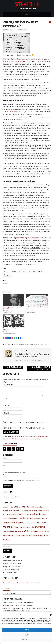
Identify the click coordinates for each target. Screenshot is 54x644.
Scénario (8, 344)
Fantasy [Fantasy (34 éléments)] (20, 510)
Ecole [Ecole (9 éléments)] (43, 507)
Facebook (33, 360)
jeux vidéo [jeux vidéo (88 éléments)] (19, 514)
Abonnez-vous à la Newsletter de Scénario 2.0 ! (16, 472)
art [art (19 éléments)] (11, 507)
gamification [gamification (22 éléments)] (33, 511)
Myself (36, 344)
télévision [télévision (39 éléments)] (38, 531)
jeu (26, 344)
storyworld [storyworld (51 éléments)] (7, 531)
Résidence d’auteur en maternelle (12, 561)
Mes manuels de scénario (13, 367)
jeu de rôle (30, 344)
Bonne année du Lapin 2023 (11, 569)
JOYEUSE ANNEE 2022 (10, 572)
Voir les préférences (27, 640)
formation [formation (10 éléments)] (26, 511)
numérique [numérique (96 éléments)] (15, 522)
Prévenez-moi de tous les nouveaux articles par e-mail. (23, 428)
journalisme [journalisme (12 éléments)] (28, 514)
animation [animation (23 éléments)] (6, 507)
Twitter (26, 360)
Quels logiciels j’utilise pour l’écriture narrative (41, 368)
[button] (51, 615)
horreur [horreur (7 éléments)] (47, 511)
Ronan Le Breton (22, 30)
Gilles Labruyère (7, 605)
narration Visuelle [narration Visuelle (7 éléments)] (38, 519)
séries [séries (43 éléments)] (15, 531)
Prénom (5, 458)
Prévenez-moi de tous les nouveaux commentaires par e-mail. (25, 423)
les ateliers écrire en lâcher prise (12, 564)
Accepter (27, 630)
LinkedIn (41, 360)
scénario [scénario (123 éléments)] (7, 527)
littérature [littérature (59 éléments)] (39, 514)
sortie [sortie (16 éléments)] (30, 527)
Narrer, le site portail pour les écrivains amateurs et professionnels (21, 583)
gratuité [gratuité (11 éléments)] (40, 511)
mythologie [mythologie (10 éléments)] (16, 519)
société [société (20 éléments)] (26, 527)
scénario (41, 344)
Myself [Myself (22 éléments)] (11, 519)
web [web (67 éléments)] (5, 536)
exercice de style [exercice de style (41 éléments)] (10, 510)
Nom (5, 399)
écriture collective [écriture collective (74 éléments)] (15, 536)
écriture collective (19, 344)
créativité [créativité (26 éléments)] (38, 507)
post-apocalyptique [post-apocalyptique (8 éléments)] (30, 523)
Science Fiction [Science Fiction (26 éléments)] (40, 523)
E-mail (6, 406)
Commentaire (8, 385)
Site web (6, 413)
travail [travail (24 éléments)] (32, 532)
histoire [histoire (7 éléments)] (44, 511)
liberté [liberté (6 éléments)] (33, 515)
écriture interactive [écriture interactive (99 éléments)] (34, 536)
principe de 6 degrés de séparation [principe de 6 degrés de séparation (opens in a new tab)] (27, 238)
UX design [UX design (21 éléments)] (46, 532)
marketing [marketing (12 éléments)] (5, 519)
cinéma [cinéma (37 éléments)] (31, 507)
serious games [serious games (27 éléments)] (18, 527)
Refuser (27, 635)
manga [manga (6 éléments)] (45, 515)
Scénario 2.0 (27, 5)
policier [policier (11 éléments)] (23, 523)
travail (45, 344)
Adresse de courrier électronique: (22, 480)
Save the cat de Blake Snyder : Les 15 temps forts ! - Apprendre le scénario (24, 608)
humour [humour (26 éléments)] (5, 514)
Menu (27, 14)
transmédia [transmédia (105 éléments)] (23, 531)
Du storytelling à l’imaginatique (11, 567)
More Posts (18, 360)
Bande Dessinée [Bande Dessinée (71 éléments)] (20, 507)
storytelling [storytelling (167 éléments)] (39, 527)
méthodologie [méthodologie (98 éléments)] (26, 518)
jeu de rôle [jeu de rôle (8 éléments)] (11, 515)
